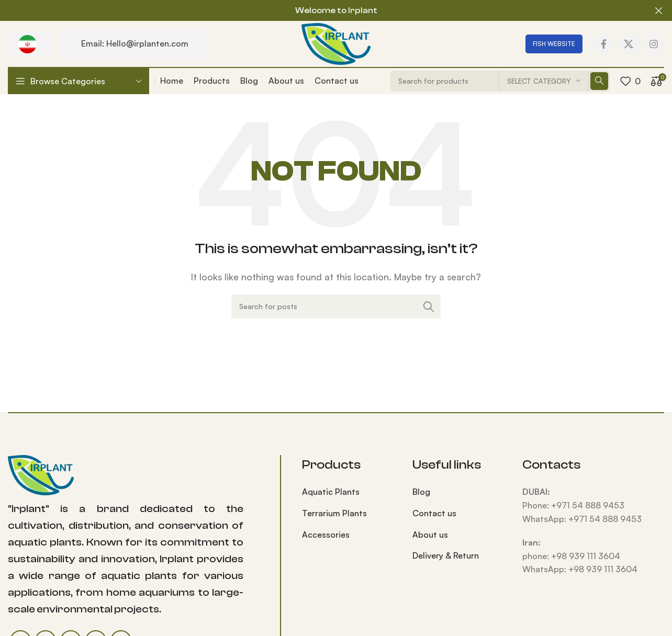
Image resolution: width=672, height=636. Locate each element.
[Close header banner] (659, 10)
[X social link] (629, 44)
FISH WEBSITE (554, 43)
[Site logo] (336, 42)
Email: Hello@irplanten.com (135, 43)
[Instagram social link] (654, 44)
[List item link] (349, 492)
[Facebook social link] (603, 44)
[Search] (336, 306)
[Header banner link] (320, 10)
